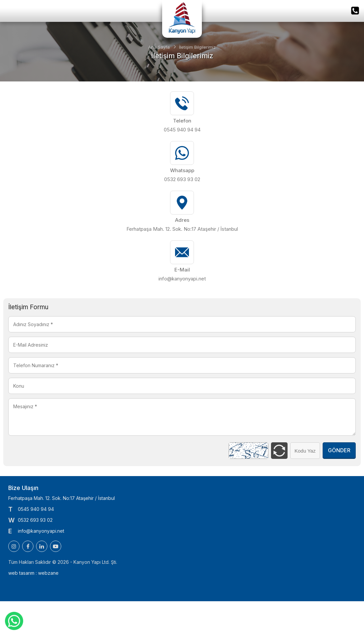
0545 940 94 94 (182, 130)
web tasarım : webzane (33, 573)
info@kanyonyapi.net (182, 279)
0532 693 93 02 (182, 179)
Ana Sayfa (159, 47)
